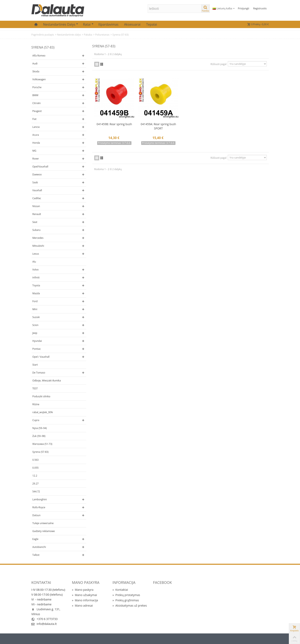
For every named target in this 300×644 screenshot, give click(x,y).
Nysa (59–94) (40, 428)
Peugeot (37, 111)
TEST (35, 388)
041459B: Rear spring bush (114, 124)
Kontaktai (120, 590)
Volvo (36, 270)
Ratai (88, 24)
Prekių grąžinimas (126, 600)
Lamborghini (40, 499)
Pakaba (88, 35)
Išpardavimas (108, 24)
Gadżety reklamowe (44, 531)
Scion (35, 325)
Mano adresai (82, 605)
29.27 (36, 484)
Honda (36, 143)
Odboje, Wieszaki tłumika (47, 381)
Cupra (36, 420)
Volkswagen (39, 79)
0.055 (36, 468)
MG (34, 151)
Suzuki (36, 317)
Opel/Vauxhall (40, 167)
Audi (35, 64)
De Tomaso (39, 373)
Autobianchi (39, 547)
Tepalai (152, 24)
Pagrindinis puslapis (43, 35)
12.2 (35, 476)
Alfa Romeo (39, 56)
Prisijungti (244, 8)
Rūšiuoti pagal (219, 64)
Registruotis (260, 8)
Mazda (36, 293)
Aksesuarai (132, 24)
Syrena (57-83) (41, 452)
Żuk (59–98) (39, 436)
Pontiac (37, 349)
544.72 (36, 491)
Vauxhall (37, 190)
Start (35, 365)
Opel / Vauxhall (41, 357)
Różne (36, 404)
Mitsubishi (38, 246)
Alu (34, 262)
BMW (35, 95)
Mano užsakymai (84, 595)
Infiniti (36, 277)
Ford (35, 301)
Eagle (35, 539)
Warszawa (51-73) (42, 444)
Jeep (35, 333)
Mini (35, 309)
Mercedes (38, 238)
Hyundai (37, 341)
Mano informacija (85, 600)
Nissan (36, 206)
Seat (35, 222)
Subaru (37, 230)
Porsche (37, 87)
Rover (36, 159)
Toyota (36, 285)
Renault (37, 214)
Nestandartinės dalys (61, 24)
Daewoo (37, 174)
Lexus (36, 254)
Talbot (36, 555)
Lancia (36, 127)
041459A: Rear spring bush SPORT (158, 126)
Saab (35, 182)
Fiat (34, 119)
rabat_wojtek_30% (43, 412)
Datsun (37, 515)
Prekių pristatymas (126, 595)
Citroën (37, 103)
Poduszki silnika (41, 396)
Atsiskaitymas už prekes (130, 605)
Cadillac (37, 198)
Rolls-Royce (39, 507)
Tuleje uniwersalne (43, 523)
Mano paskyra (83, 590)
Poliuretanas (102, 35)
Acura (36, 135)
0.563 (36, 460)
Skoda (36, 71)
